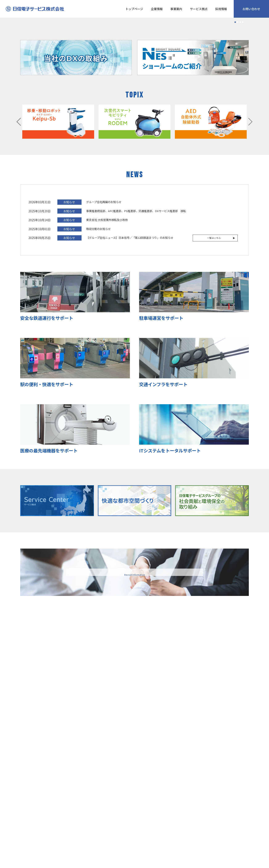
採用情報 (221, 9)
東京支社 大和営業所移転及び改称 (107, 321)
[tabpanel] (134, 68)
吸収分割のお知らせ (98, 330)
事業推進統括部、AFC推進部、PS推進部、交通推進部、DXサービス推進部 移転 (136, 312)
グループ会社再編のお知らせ (104, 303)
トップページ (134, 9)
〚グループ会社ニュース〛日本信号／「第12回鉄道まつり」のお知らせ (130, 339)
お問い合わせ (251, 9)
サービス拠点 (199, 9)
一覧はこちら (215, 339)
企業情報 (157, 9)
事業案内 (176, 9)
